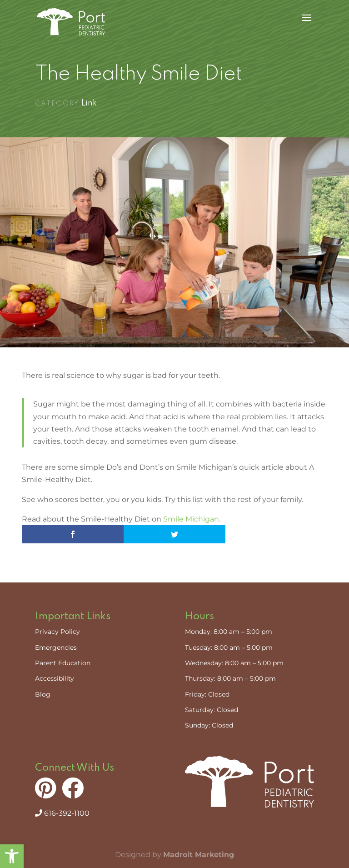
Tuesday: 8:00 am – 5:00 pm (229, 647)
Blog (43, 694)
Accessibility (55, 678)
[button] (12, 856)
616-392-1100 (62, 813)
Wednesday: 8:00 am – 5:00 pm (234, 663)
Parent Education (63, 663)
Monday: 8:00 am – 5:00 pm (229, 632)
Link (89, 103)
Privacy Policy (57, 632)
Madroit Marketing (199, 855)
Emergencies (56, 647)
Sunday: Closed (209, 725)
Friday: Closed (207, 694)
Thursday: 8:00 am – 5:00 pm (230, 678)
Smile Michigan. (192, 519)
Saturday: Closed (212, 710)
